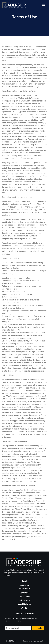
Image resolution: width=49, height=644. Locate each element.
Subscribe (38, 628)
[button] (44, 5)
